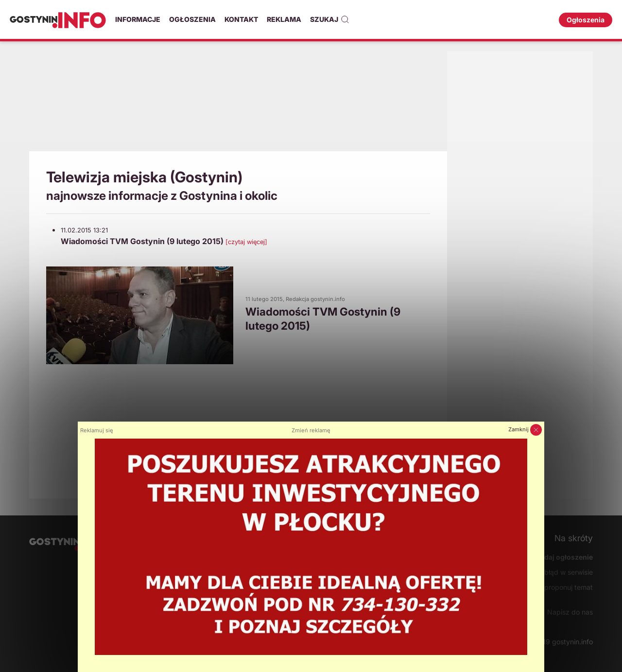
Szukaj (330, 19)
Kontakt (241, 19)
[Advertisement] (238, 100)
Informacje (138, 19)
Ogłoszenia (192, 19)
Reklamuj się (97, 430)
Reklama (284, 19)
